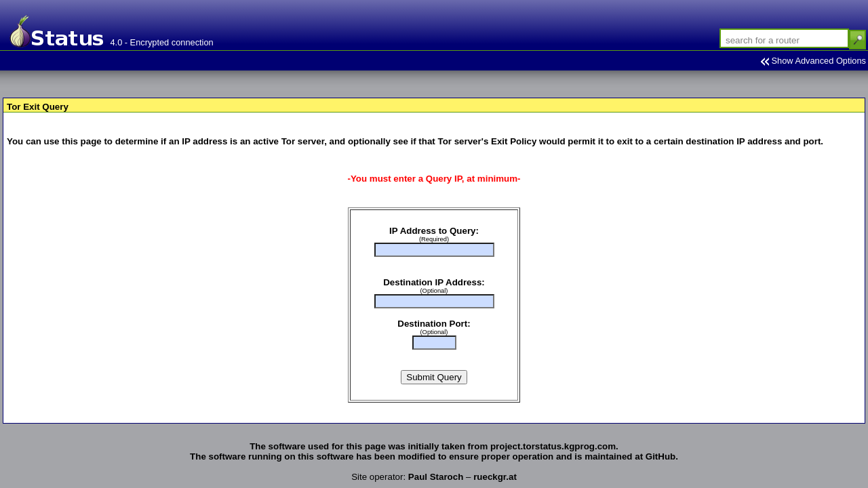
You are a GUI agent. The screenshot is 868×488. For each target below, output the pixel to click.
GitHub (660, 456)
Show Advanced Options (819, 61)
